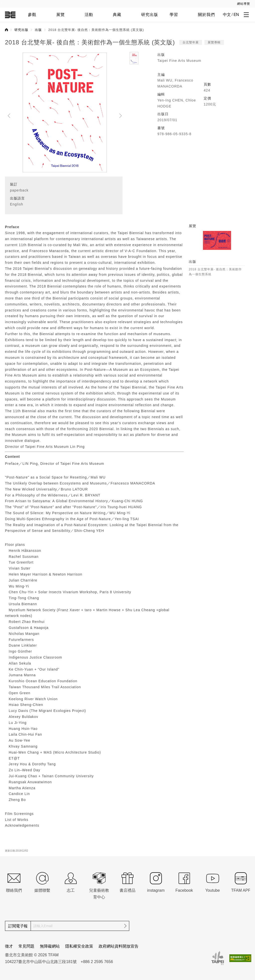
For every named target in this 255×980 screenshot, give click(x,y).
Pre (9, 116)
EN (236, 15)
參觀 (32, 15)
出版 (38, 30)
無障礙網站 (50, 946)
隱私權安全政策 (79, 946)
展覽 (61, 15)
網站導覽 (244, 4)
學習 (174, 15)
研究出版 (150, 15)
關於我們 (206, 15)
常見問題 (26, 946)
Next (121, 116)
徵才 (9, 946)
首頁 (6, 30)
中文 (227, 15)
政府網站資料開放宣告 (119, 946)
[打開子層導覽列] (246, 14)
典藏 (117, 15)
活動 (89, 15)
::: (3, 3)
